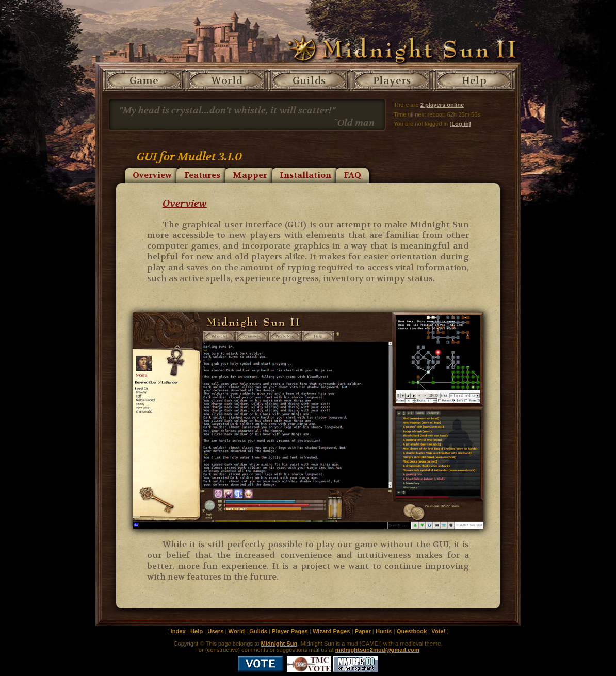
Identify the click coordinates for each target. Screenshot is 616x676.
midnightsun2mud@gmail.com (377, 650)
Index (178, 631)
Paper (363, 631)
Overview (152, 175)
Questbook (412, 631)
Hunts (384, 631)
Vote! (438, 631)
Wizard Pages (331, 631)
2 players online (442, 105)
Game (144, 81)
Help (474, 81)
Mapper (250, 175)
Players (392, 81)
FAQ (352, 175)
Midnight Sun (279, 644)
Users (215, 631)
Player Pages (290, 631)
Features (202, 175)
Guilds (309, 81)
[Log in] (460, 124)
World (227, 81)
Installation (305, 175)
